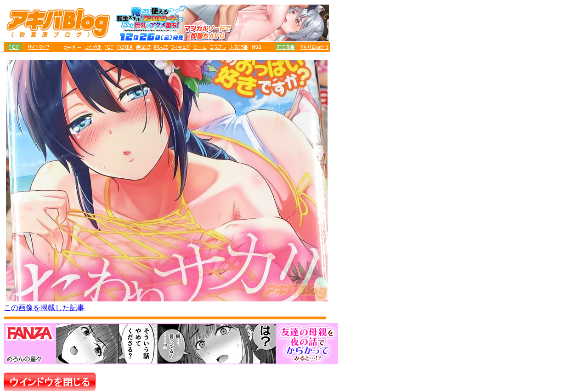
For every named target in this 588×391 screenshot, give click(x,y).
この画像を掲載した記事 (44, 308)
